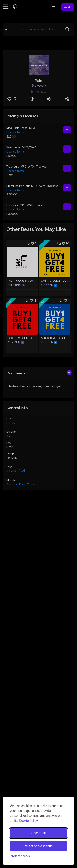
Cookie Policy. (29, 821)
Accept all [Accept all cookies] (38, 833)
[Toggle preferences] (20, 856)
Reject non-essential (38, 846)
